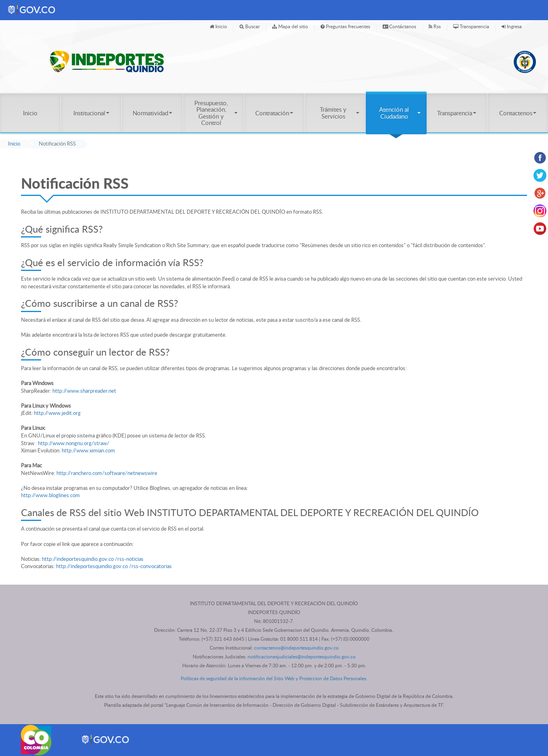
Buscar (250, 26)
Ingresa (512, 26)
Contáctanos (399, 26)
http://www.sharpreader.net (84, 391)
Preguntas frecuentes (345, 26)
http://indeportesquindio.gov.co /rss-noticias (93, 559)
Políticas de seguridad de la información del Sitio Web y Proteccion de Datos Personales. (274, 678)
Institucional (91, 113)
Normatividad (152, 113)
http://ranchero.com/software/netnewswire (107, 473)
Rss (435, 26)
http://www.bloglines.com (50, 495)
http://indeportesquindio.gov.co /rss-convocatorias (114, 566)
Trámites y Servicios (340, 112)
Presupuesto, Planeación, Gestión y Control (216, 113)
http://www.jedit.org (57, 413)
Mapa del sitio (290, 26)
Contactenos (518, 113)
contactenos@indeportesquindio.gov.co (296, 648)
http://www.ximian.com (88, 450)
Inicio (218, 26)
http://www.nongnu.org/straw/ (74, 443)
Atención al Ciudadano (400, 112)
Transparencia (471, 26)
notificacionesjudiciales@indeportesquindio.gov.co (302, 657)
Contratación (274, 113)
